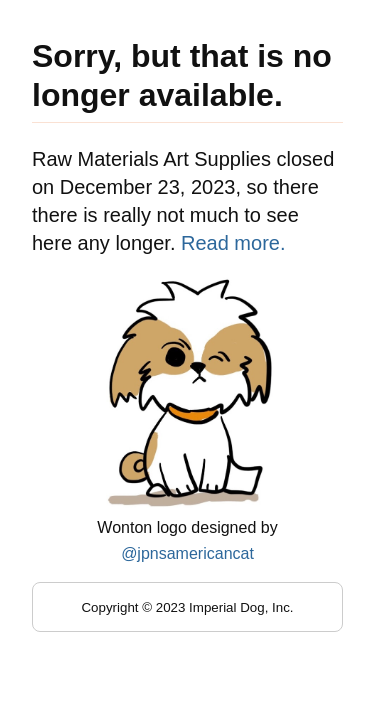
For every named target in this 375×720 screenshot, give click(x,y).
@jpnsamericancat (187, 553)
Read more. (233, 243)
